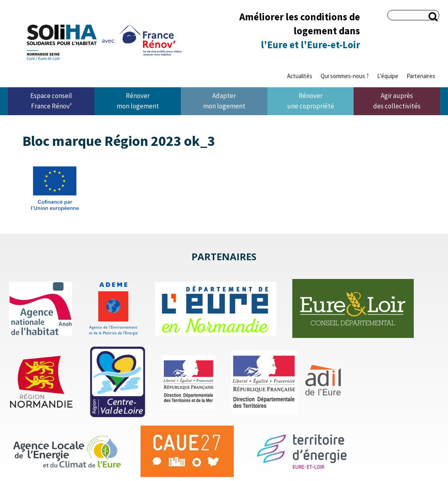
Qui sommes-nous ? (345, 76)
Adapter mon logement (224, 101)
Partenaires (421, 76)
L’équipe (388, 76)
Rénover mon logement (138, 101)
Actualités (300, 76)
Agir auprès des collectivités (397, 101)
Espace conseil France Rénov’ (51, 101)
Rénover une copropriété (311, 101)
